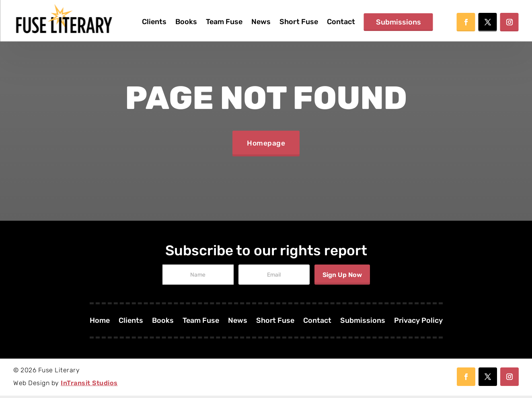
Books (186, 22)
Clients (154, 22)
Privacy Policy (419, 324)
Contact (341, 22)
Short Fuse (299, 22)
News (261, 22)
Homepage (266, 145)
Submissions (398, 22)
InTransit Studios (89, 385)
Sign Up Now (342, 277)
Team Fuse (224, 22)
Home (99, 324)
